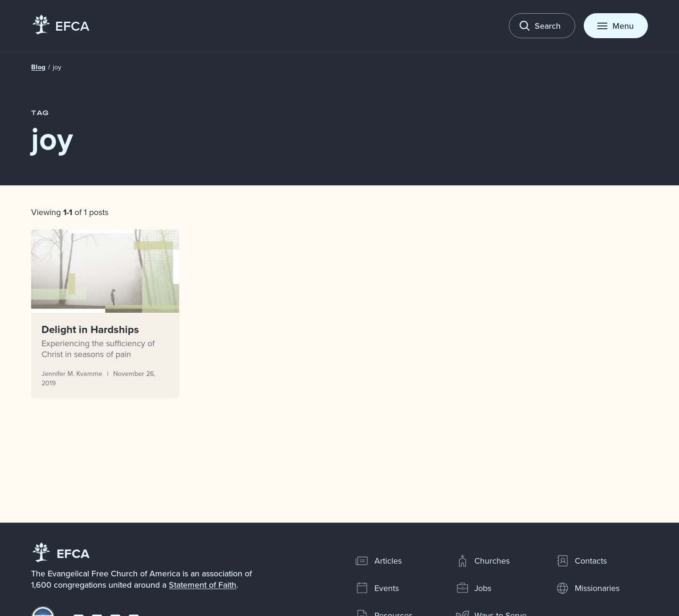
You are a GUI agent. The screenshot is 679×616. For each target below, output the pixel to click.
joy (57, 67)
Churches (483, 561)
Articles (378, 561)
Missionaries (588, 588)
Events (377, 588)
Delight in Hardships (91, 329)
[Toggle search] (542, 26)
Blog (38, 67)
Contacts (581, 561)
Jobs (474, 588)
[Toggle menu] (616, 26)
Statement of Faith (203, 585)
